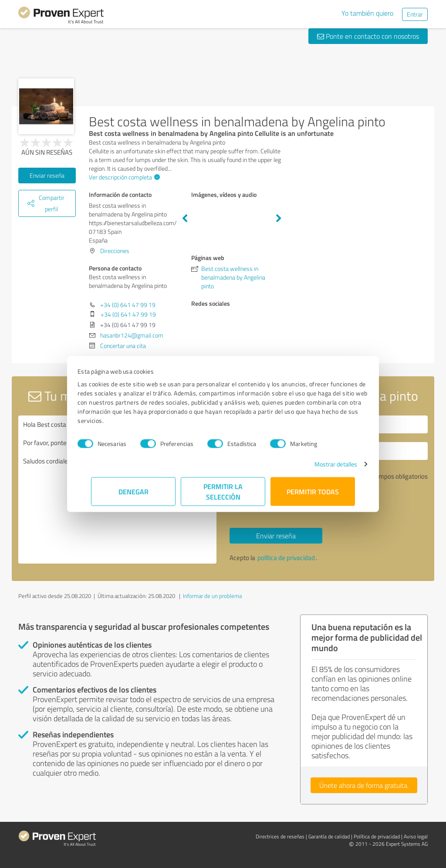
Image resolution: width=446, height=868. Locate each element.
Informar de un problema (212, 596)
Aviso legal (416, 836)
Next (279, 219)
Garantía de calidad (329, 836)
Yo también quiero (367, 13)
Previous (185, 219)
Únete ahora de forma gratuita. (364, 785)
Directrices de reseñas (280, 836)
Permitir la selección (223, 491)
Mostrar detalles (323, 464)
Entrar (415, 14)
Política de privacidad (377, 836)
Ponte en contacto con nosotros (368, 36)
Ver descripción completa (123, 177)
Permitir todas (313, 491)
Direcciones (115, 251)
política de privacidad (286, 558)
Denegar (133, 491)
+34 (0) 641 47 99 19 (128, 305)
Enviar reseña (47, 175)
